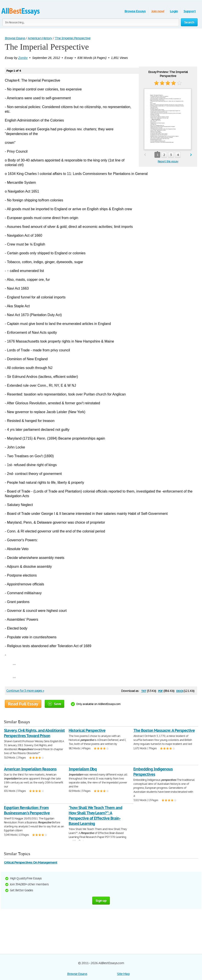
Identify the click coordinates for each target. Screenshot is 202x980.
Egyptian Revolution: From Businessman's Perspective (27, 810)
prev (145, 155)
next (191, 155)
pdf (160, 690)
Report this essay (168, 161)
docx (180, 690)
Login (174, 11)
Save (54, 704)
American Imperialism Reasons (30, 769)
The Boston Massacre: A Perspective (164, 730)
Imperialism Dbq (83, 769)
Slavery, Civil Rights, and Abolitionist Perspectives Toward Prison (34, 733)
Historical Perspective (87, 730)
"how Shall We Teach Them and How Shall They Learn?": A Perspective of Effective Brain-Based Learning (95, 816)
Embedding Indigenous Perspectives (153, 772)
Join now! (158, 11)
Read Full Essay (23, 704)
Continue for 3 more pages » (25, 691)
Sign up (101, 900)
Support (190, 11)
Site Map (123, 974)
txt (144, 690)
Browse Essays (135, 11)
